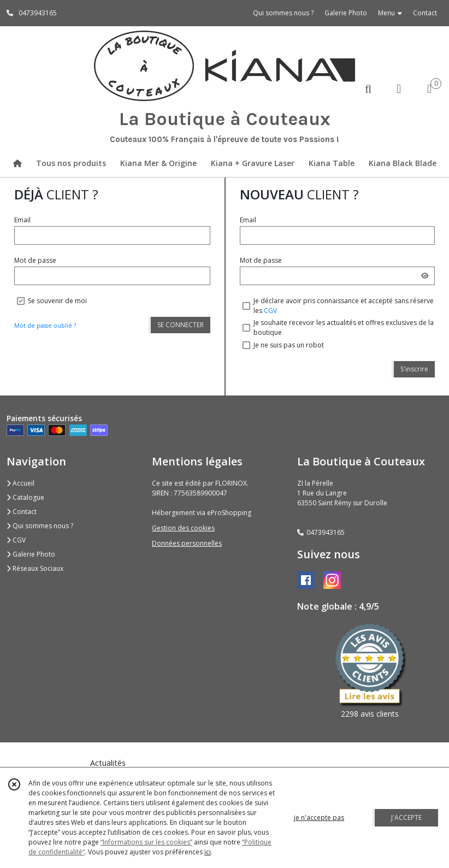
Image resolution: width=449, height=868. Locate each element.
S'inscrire (414, 369)
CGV (270, 311)
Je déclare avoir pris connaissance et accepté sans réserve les (344, 306)
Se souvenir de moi (57, 301)
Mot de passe (35, 260)
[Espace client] (399, 88)
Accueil (20, 483)
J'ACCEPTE (406, 817)
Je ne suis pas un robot (289, 345)
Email (22, 220)
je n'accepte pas (319, 817)
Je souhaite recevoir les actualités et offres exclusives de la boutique (344, 327)
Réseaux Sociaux (35, 568)
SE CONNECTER (181, 325)
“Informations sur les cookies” (146, 842)
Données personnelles (187, 543)
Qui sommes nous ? (40, 526)
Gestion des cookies (183, 528)
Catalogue (25, 497)
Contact (425, 13)
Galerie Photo (31, 554)
